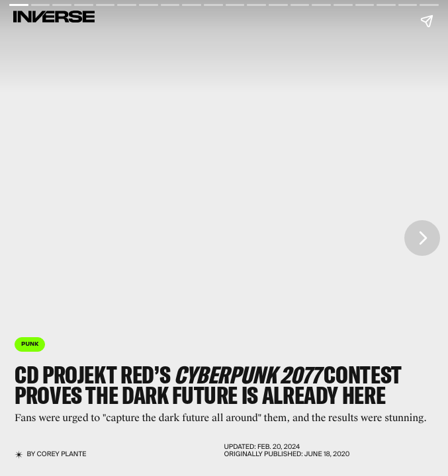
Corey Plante (62, 455)
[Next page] (422, 238)
